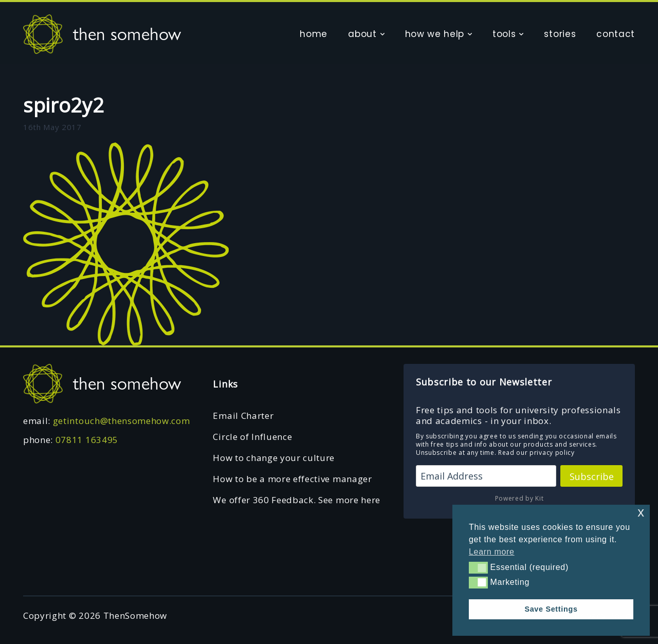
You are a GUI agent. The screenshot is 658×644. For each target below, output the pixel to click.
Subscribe (592, 476)
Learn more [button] (492, 552)
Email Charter (243, 416)
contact (616, 34)
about (362, 34)
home (314, 34)
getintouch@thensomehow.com (122, 421)
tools (504, 34)
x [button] (641, 512)
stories (560, 34)
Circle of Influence (252, 437)
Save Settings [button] (551, 609)
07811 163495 (87, 440)
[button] (478, 567)
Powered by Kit (519, 498)
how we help (435, 34)
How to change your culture (274, 458)
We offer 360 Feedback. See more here (296, 500)
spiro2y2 (63, 105)
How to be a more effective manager (292, 479)
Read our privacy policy (536, 453)
